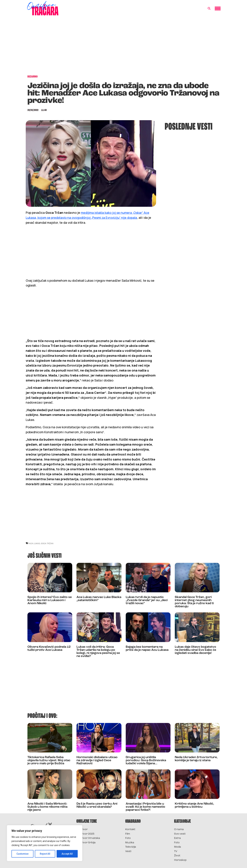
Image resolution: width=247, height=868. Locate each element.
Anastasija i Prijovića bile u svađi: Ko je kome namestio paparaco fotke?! (145, 807)
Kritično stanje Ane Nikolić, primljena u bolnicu (194, 805)
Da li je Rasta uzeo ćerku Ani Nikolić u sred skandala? (97, 805)
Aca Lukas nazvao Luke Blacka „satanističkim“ (99, 599)
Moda (178, 847)
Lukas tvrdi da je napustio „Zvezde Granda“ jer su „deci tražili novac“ (147, 600)
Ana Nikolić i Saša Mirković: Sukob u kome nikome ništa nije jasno (47, 807)
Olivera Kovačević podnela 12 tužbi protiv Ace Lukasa (49, 648)
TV (176, 851)
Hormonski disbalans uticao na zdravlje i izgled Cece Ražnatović (97, 760)
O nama (179, 830)
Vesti (128, 851)
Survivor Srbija (86, 843)
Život (177, 856)
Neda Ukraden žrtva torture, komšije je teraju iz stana (196, 759)
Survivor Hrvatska (88, 838)
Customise (23, 854)
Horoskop (180, 860)
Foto (128, 838)
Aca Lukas (34, 543)
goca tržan (47, 543)
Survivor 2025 (85, 834)
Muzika (130, 843)
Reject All (45, 854)
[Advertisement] (123, 47)
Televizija (131, 847)
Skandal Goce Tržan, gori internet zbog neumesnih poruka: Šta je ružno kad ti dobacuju (194, 602)
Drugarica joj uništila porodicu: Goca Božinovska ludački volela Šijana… (146, 760)
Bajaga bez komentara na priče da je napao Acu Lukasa (147, 648)
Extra (177, 838)
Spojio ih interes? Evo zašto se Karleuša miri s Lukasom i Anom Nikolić (50, 600)
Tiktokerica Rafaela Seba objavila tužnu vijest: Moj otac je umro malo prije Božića (49, 760)
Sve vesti (180, 834)
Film (128, 834)
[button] (209, 9)
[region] (45, 843)
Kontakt (130, 830)
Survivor (82, 830)
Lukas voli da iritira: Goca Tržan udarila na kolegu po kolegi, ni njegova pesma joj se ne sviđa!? (98, 652)
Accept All (67, 854)
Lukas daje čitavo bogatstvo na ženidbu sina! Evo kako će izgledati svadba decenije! (195, 650)
